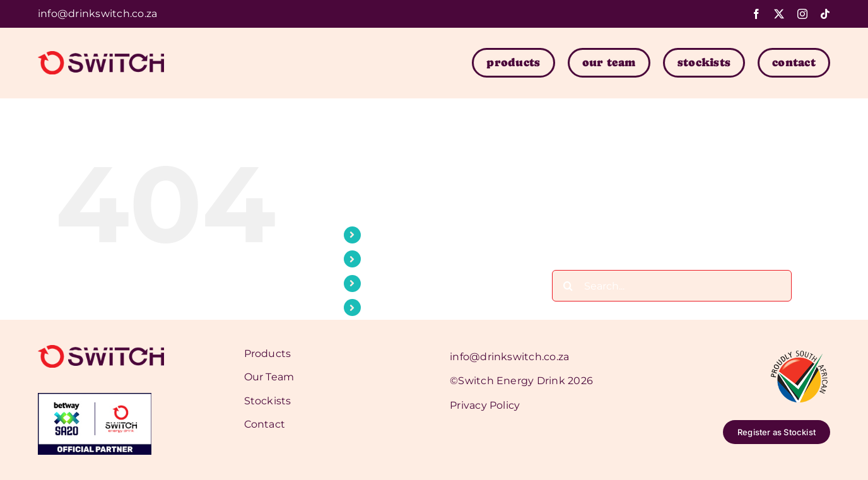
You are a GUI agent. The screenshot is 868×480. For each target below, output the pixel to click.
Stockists (391, 284)
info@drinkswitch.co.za (97, 14)
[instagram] (802, 14)
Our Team (393, 259)
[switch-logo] (101, 56)
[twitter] (779, 14)
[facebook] (756, 14)
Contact (389, 307)
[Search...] (672, 286)
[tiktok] (825, 14)
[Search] (568, 286)
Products (391, 235)
